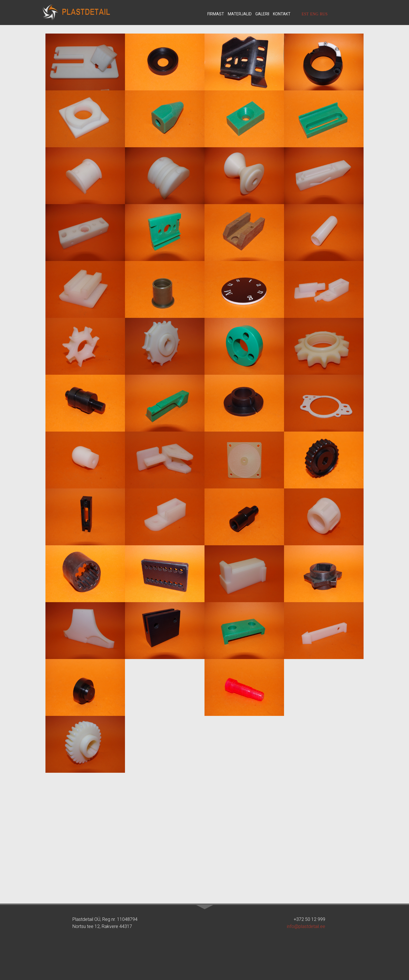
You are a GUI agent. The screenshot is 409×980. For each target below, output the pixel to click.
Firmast (216, 14)
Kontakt (282, 14)
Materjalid (240, 14)
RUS (324, 14)
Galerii (262, 14)
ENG (314, 14)
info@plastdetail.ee (306, 926)
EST (305, 14)
